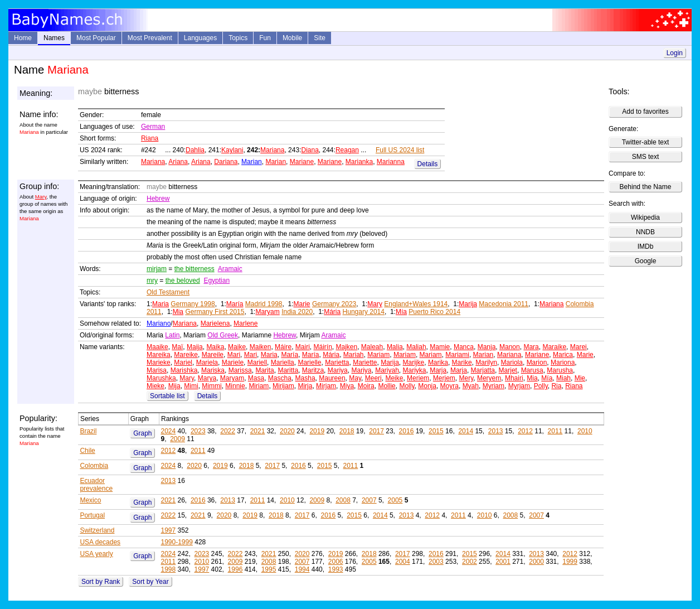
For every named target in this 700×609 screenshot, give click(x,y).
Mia (178, 312)
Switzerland (97, 530)
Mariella (283, 362)
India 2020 (297, 312)
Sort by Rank (101, 582)
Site (320, 38)
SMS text (646, 157)
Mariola (512, 362)
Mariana (272, 150)
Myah (471, 386)
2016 (407, 431)
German (153, 127)
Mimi (191, 386)
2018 (347, 431)
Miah (563, 378)
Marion (537, 362)
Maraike (554, 347)
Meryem (489, 378)
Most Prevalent (150, 38)
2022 (228, 431)
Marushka (161, 378)
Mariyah (387, 370)
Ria (556, 386)
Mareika (159, 355)
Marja (438, 370)
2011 (555, 431)
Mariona (563, 362)
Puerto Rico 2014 (434, 312)
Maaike (157, 347)
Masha (305, 378)
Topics (238, 38)
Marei (579, 347)
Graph (142, 433)
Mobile (292, 38)
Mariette (365, 362)
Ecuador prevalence (96, 485)
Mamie (440, 347)
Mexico (90, 500)
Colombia (94, 466)
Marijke (414, 362)
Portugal (92, 515)
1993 (336, 569)
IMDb (646, 246)
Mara (531, 347)
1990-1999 (176, 542)
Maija (195, 347)
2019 (317, 431)
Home (23, 38)
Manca (464, 347)
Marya (207, 378)
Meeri (373, 378)
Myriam (494, 386)
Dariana (226, 162)
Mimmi (212, 386)
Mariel (183, 362)
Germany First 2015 (215, 312)
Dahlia (195, 150)
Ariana (178, 162)
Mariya (338, 370)
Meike (394, 378)
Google (646, 261)
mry (152, 281)
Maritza (313, 370)
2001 (503, 562)
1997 (168, 530)
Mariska (213, 370)
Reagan (347, 150)
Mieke (155, 386)
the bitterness (195, 269)
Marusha (560, 370)
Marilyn (486, 362)
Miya (347, 386)
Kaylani (232, 150)
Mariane (302, 162)
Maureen (332, 378)
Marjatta (483, 370)
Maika (215, 347)
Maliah (416, 347)
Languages (200, 38)
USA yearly (96, 554)
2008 (343, 500)
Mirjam (326, 386)
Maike (237, 347)
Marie (302, 304)
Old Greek (223, 335)
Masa (256, 378)
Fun (265, 38)
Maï (177, 347)
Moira (366, 386)
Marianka (359, 162)
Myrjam (519, 386)
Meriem (418, 378)
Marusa (532, 370)
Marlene (246, 323)
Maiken (261, 347)
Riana (150, 138)
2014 (466, 431)
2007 (369, 500)
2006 (336, 562)
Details (428, 164)
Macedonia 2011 (504, 304)
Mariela (207, 362)
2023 (198, 431)
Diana (310, 150)
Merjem (444, 378)
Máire (283, 347)
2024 (168, 431)
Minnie (235, 386)
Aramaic (230, 269)
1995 (269, 569)
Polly (541, 386)
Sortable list (167, 396)
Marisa (157, 370)
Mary (41, 197)
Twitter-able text (646, 142)
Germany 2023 (334, 304)
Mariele (233, 362)
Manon (510, 347)
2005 (395, 500)
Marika (438, 362)
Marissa (240, 370)
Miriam (259, 386)
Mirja (305, 386)
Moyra (449, 386)
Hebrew (158, 199)
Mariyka (415, 370)
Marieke (159, 362)
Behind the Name (646, 187)
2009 (178, 439)
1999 (570, 562)
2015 (436, 431)
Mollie (387, 386)
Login (675, 53)
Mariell (257, 362)
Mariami (457, 355)
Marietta (337, 362)
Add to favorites (645, 112)
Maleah (372, 347)
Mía (401, 312)
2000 (536, 562)
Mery (466, 378)
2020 (287, 431)
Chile (87, 451)
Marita (264, 370)
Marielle (309, 362)
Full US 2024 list (400, 150)
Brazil (88, 431)
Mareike (186, 355)
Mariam (378, 355)
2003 (436, 562)
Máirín (322, 347)
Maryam (267, 312)
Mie (580, 378)
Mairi (303, 347)
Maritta (288, 370)
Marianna (391, 162)
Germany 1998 (193, 304)
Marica (563, 355)
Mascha (280, 378)
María (235, 304)
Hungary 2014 (364, 312)
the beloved (183, 281)
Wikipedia (645, 217)
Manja (487, 347)
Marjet (508, 370)
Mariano (159, 323)
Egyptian (217, 281)
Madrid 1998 (264, 304)
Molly (407, 386)
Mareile (213, 355)
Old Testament (168, 292)
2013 (496, 431)
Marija (468, 304)
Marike (462, 362)
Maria (161, 304)
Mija (174, 386)
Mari (234, 355)
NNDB (645, 232)
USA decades (100, 542)
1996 (235, 569)
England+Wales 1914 (416, 304)
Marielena (215, 323)
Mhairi (514, 378)
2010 (585, 431)
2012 (525, 431)
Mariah (354, 355)
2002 (470, 562)
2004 (403, 562)
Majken (346, 347)
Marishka (184, 370)
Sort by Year (150, 582)
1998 (168, 569)
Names (54, 38)
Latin (172, 335)
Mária (332, 312)
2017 (376, 431)
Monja (427, 386)
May (355, 378)
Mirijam (283, 386)
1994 (302, 569)
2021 (258, 431)
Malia (395, 347)
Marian (252, 162)
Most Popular (96, 38)
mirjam (157, 269)
